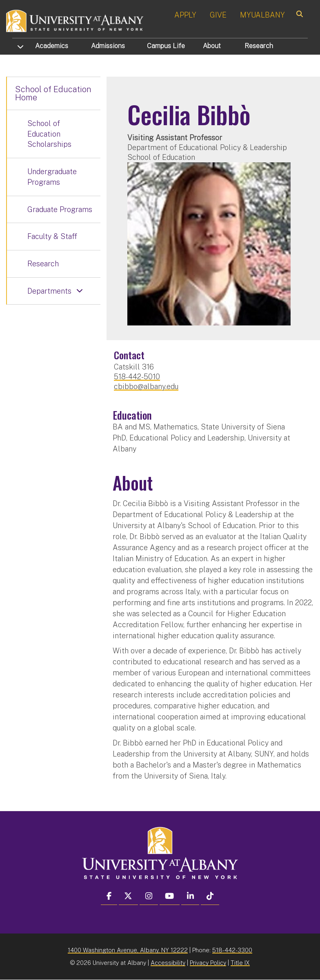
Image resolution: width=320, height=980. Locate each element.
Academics (52, 46)
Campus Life (166, 46)
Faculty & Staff (52, 236)
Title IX (240, 963)
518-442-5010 (137, 377)
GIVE (218, 15)
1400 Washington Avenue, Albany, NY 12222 (128, 950)
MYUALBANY (262, 15)
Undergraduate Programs (52, 177)
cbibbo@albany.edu (146, 386)
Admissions (108, 46)
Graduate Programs (60, 209)
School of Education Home (53, 93)
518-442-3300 (232, 950)
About (212, 46)
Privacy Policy (208, 963)
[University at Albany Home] (75, 20)
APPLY (185, 15)
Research (259, 46)
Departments (49, 291)
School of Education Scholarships (49, 134)
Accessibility (168, 963)
